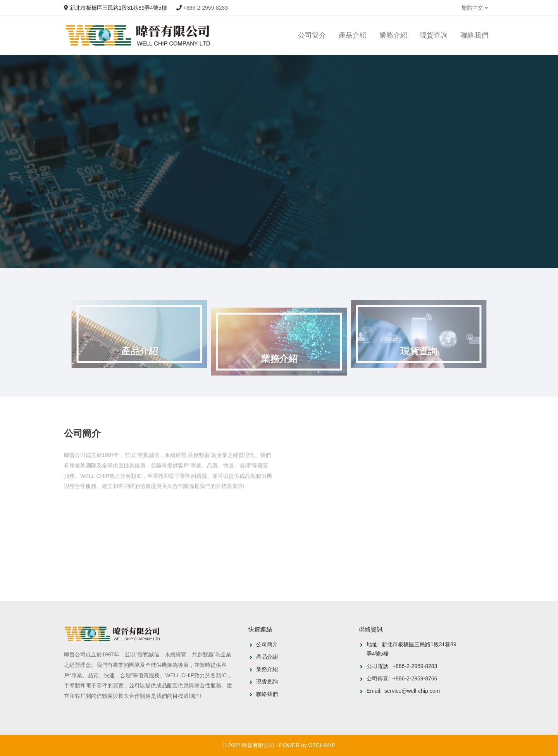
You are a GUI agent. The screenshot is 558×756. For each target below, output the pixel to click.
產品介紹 (353, 35)
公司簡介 (312, 35)
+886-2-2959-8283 (206, 8)
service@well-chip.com (412, 691)
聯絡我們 (474, 35)
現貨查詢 (434, 35)
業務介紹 (393, 35)
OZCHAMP (322, 745)
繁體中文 (475, 8)
